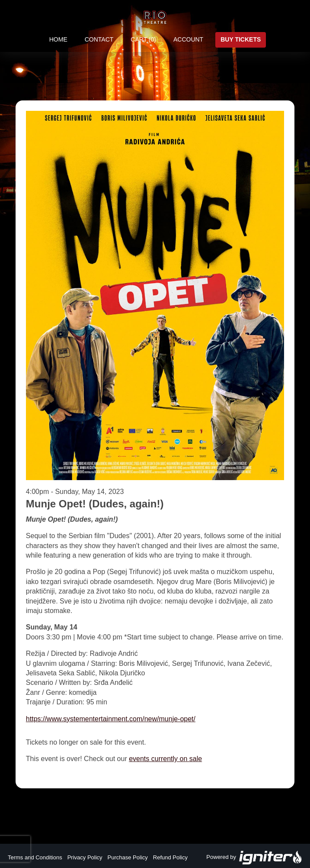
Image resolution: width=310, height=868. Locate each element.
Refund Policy (170, 857)
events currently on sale (165, 759)
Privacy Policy (85, 857)
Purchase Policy (128, 857)
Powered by (254, 858)
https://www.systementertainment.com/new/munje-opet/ (111, 719)
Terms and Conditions (35, 857)
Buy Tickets (241, 39)
